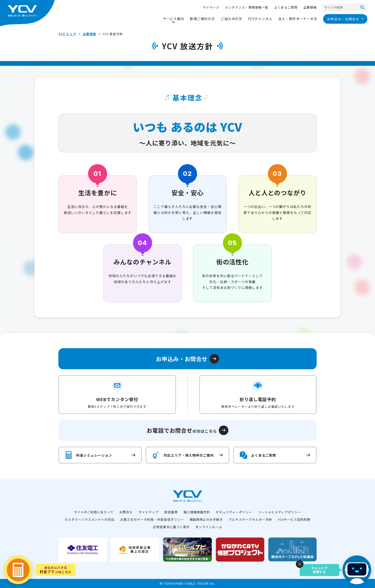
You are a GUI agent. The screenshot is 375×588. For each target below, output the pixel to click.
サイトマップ (149, 512)
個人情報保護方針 (197, 512)
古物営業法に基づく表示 (171, 527)
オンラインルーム (209, 527)
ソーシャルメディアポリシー (280, 512)
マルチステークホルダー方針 (250, 519)
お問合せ (126, 512)
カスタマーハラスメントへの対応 (90, 519)
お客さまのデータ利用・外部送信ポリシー (152, 519)
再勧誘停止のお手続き (206, 519)
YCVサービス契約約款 (294, 519)
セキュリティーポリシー (234, 512)
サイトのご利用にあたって (94, 512)
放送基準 (171, 512)
